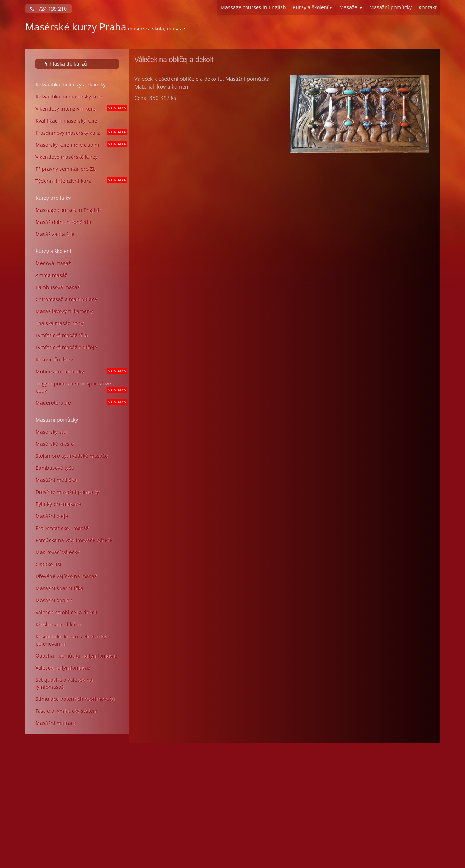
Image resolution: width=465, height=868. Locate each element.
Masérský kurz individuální (80, 145)
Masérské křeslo (55, 444)
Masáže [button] (351, 7)
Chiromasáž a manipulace (66, 299)
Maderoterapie (80, 403)
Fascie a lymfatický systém (66, 711)
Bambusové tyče (55, 468)
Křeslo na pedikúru (58, 624)
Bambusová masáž (58, 287)
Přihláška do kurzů (65, 64)
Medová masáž (53, 263)
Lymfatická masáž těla (61, 335)
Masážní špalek (54, 600)
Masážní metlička (56, 480)
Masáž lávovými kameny (64, 311)
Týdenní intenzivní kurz (80, 181)
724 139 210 (48, 9)
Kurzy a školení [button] (312, 7)
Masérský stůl (52, 432)
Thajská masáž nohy (59, 323)
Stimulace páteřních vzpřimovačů (75, 699)
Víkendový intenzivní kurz (80, 109)
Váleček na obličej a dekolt (67, 612)
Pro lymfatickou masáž (62, 528)
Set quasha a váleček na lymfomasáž (64, 683)
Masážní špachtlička (59, 588)
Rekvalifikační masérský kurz (69, 97)
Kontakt (428, 7)
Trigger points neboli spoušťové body (80, 387)
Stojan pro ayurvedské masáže (72, 456)
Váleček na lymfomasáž (63, 668)
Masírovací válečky (57, 552)
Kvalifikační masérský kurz (66, 121)
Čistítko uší (48, 564)
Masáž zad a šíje (55, 234)
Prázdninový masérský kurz (80, 133)
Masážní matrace (56, 723)
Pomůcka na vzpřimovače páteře (74, 540)
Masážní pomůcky (391, 7)
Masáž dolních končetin (63, 222)
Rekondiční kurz (54, 359)
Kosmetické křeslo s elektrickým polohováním (73, 640)
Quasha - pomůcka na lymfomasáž (76, 656)
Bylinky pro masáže (58, 504)
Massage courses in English (253, 7)
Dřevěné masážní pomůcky (67, 492)
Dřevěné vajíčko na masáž (66, 576)
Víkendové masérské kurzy (67, 157)
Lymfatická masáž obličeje (66, 347)
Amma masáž (51, 275)
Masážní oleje (52, 516)
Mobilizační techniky (80, 371)
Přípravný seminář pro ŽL (65, 169)
